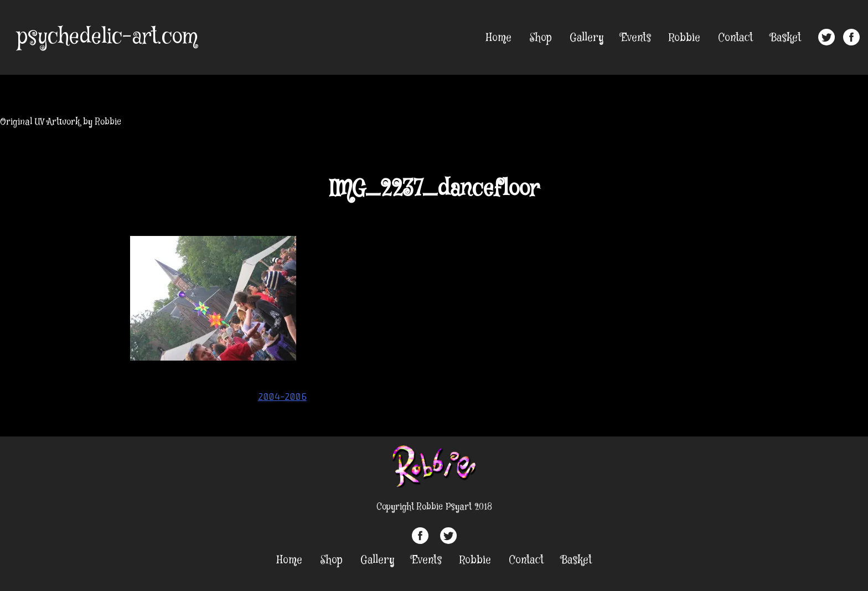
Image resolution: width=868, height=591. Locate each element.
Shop (541, 38)
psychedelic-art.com (107, 37)
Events (636, 38)
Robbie (684, 38)
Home (499, 38)
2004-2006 (282, 397)
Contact (735, 38)
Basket (786, 38)
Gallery (587, 38)
